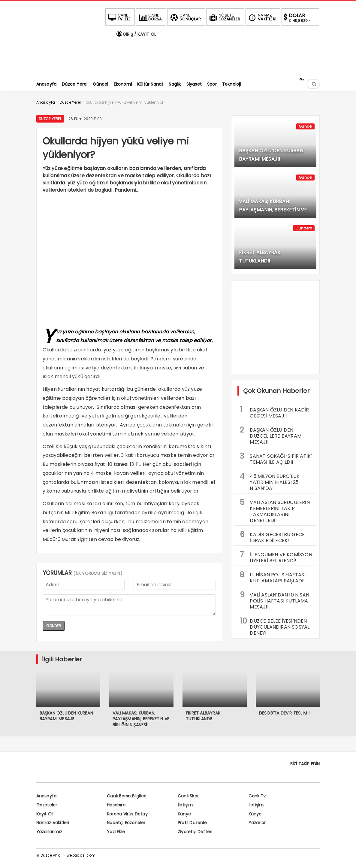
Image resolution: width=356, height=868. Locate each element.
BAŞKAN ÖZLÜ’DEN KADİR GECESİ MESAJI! (274, 412)
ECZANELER (224, 17)
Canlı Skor (188, 796)
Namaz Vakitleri (53, 823)
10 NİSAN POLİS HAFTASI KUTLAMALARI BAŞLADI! (273, 577)
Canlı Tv (257, 796)
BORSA (150, 17)
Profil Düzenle (192, 823)
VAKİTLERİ (262, 17)
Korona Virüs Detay (127, 814)
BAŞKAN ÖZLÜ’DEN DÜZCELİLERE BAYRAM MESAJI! (271, 435)
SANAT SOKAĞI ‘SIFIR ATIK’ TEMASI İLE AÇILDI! (276, 458)
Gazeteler (47, 805)
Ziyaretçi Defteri (195, 832)
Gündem (304, 228)
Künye (184, 814)
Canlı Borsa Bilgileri (127, 796)
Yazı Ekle (116, 832)
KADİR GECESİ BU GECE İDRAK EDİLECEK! (272, 537)
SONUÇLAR (185, 17)
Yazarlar (257, 823)
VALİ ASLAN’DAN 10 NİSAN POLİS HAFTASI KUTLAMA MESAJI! (275, 600)
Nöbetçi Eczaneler (126, 823)
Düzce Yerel (50, 119)
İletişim (185, 805)
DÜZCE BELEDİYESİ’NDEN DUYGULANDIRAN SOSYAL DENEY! (275, 626)
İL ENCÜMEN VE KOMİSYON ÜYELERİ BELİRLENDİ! (276, 557)
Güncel (305, 126)
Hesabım (116, 805)
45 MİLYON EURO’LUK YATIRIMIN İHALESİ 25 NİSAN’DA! (270, 481)
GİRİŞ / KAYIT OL (136, 34)
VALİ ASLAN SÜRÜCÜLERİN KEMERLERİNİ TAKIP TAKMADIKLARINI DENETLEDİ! (275, 511)
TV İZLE (119, 17)
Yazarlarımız (49, 832)
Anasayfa (47, 796)
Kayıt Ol (45, 814)
